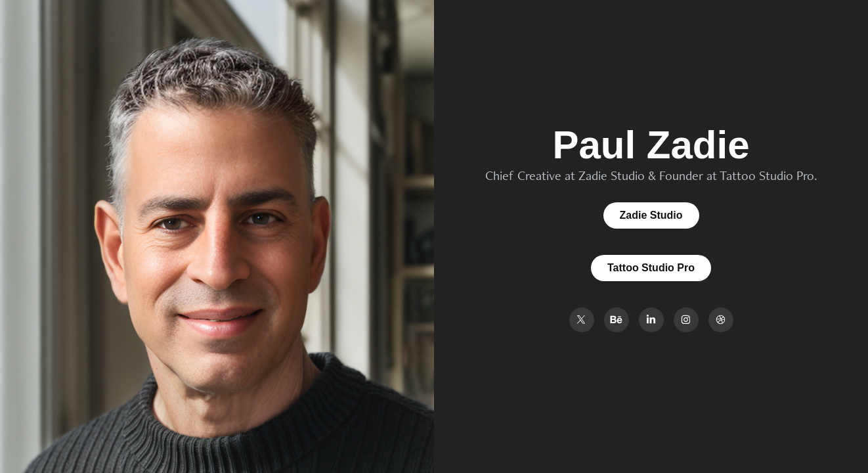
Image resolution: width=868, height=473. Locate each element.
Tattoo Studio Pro (651, 268)
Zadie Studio (651, 215)
